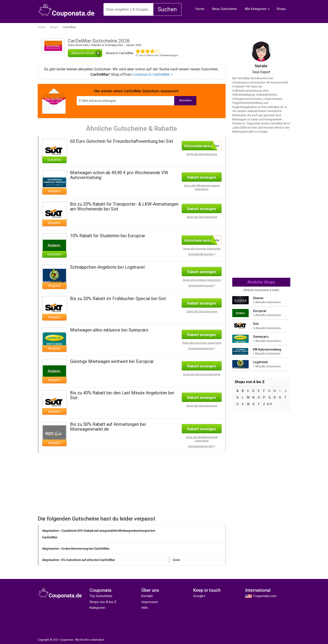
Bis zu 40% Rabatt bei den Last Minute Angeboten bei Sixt (122, 395)
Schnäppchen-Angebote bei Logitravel (107, 267)
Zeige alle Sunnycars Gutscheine (202, 343)
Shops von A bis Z (103, 602)
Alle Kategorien (256, 9)
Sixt (256, 324)
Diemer (258, 298)
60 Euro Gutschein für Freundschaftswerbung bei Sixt (122, 141)
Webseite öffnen (86, 53)
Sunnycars (261, 337)
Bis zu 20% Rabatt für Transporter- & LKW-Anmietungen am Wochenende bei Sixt (124, 206)
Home (200, 9)
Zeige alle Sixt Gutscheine (202, 154)
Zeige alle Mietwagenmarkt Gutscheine (202, 439)
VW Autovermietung (267, 349)
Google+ (199, 596)
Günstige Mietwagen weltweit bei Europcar (112, 361)
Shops (281, 9)
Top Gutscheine (101, 596)
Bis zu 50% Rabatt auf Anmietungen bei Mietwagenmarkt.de (108, 427)
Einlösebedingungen (202, 254)
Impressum (150, 602)
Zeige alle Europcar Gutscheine (202, 249)
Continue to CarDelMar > (153, 74)
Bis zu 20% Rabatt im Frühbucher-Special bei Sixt (118, 299)
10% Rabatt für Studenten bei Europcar (108, 236)
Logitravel (260, 362)
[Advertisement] (83, 484)
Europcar (260, 311)
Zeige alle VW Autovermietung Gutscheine (202, 187)
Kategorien (97, 608)
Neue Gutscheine (225, 9)
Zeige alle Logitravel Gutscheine (202, 280)
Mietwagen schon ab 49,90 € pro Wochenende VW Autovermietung (119, 175)
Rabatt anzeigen (202, 177)
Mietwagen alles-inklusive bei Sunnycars (109, 330)
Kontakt (147, 596)
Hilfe (145, 608)
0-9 (269, 404)
